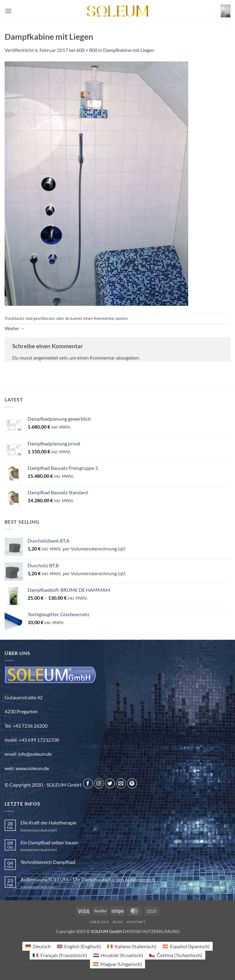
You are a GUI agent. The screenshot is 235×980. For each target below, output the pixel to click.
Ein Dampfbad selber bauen (49, 842)
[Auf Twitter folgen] (110, 783)
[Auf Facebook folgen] (88, 783)
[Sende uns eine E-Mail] (121, 783)
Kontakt (136, 922)
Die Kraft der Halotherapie (48, 823)
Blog (118, 922)
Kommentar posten (111, 318)
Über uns (99, 922)
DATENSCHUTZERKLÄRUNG (151, 931)
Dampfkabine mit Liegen (129, 50)
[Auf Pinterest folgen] (132, 783)
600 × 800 (87, 50)
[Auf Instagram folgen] (99, 783)
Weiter (15, 328)
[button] (8, 11)
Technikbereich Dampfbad (48, 862)
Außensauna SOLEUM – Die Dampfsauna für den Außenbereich (88, 879)
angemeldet (46, 358)
